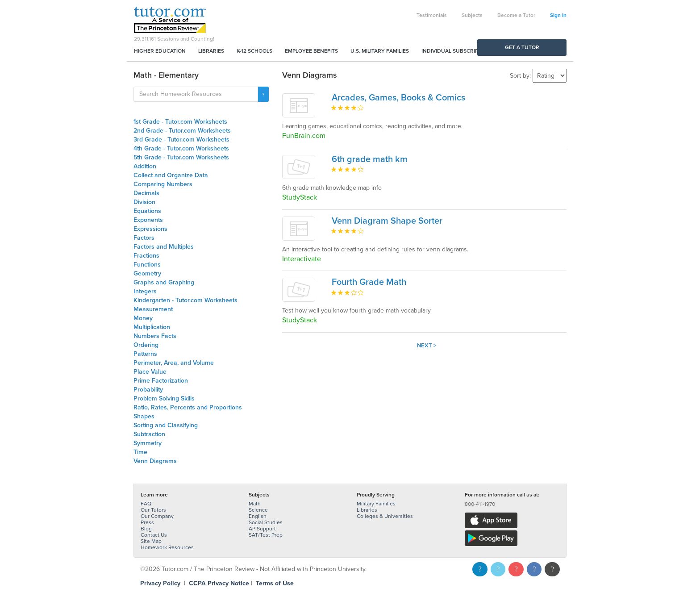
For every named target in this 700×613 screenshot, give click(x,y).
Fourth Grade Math (369, 282)
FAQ (146, 504)
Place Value (150, 372)
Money (143, 318)
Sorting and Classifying (166, 425)
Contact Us (154, 535)
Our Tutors (153, 510)
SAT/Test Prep (266, 535)
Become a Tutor (516, 15)
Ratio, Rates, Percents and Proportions (188, 407)
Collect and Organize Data (171, 175)
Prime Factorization (161, 381)
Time (140, 452)
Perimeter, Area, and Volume (174, 363)
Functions (147, 265)
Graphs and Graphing (164, 282)
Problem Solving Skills (164, 398)
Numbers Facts (155, 336)
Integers (145, 291)
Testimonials (432, 15)
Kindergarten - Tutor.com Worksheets (185, 300)
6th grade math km (370, 159)
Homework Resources (167, 547)
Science (258, 510)
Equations (147, 211)
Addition (145, 166)
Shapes (144, 416)
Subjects (472, 15)
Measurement (153, 309)
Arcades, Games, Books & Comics (398, 98)
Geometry (147, 273)
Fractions (146, 256)
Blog (146, 529)
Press (147, 522)
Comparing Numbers (163, 184)
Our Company (157, 516)
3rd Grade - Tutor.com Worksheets (181, 140)
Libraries (211, 51)
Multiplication (152, 327)
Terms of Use (275, 583)
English (258, 516)
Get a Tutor (522, 47)
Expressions (150, 229)
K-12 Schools (254, 51)
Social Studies (266, 522)
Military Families (376, 504)
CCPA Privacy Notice (219, 583)
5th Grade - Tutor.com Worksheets (181, 157)
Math (255, 504)
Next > (427, 346)
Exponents (148, 220)
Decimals (146, 193)
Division (144, 202)
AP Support (262, 529)
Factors (144, 238)
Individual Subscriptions (458, 51)
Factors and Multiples (164, 247)
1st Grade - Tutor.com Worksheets (180, 122)
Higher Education (160, 51)
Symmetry (148, 443)
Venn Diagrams (155, 461)
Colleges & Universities (385, 516)
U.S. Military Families (380, 51)
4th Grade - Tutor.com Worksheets (181, 148)
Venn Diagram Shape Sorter (387, 221)
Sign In (558, 15)
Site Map (151, 541)
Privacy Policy (160, 583)
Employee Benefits (311, 51)
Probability (148, 390)
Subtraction (149, 434)
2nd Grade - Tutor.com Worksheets (182, 131)
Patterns (145, 354)
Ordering (146, 345)
